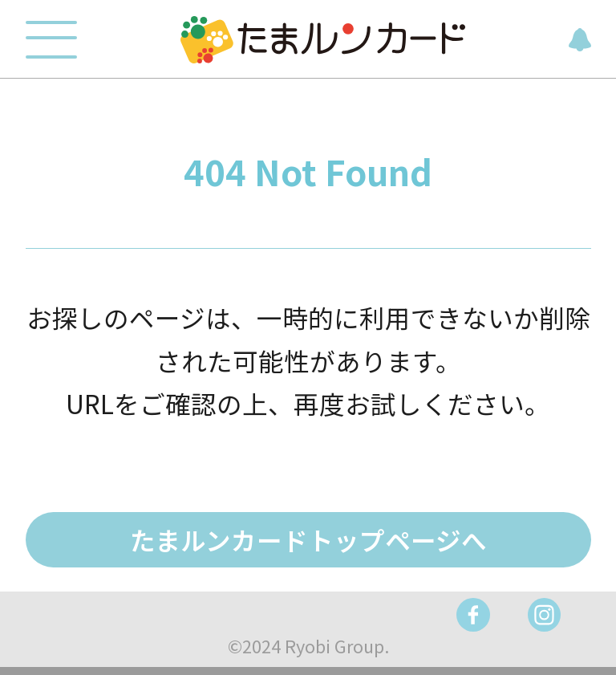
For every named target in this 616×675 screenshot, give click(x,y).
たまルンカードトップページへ (308, 539)
